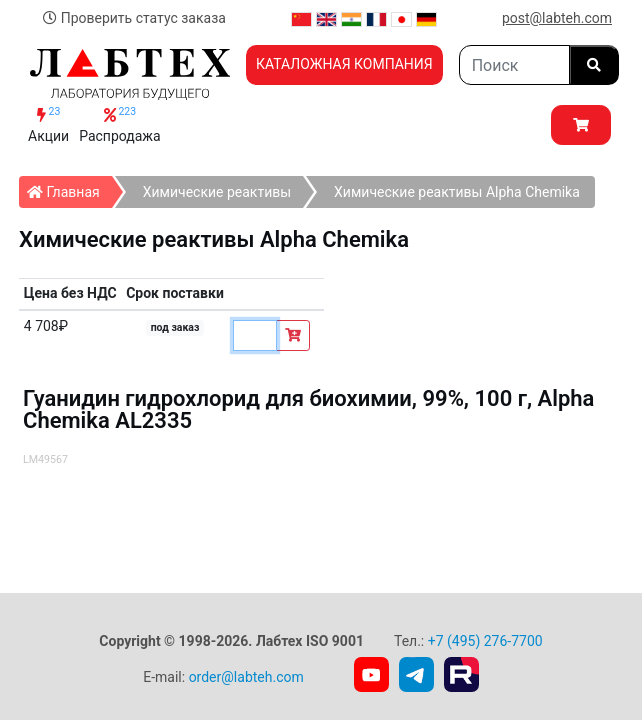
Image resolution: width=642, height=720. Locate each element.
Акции (48, 124)
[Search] (514, 65)
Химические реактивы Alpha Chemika (457, 192)
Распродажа (120, 124)
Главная (69, 188)
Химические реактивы (217, 192)
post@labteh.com (557, 18)
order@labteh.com (246, 677)
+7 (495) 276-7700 (485, 641)
